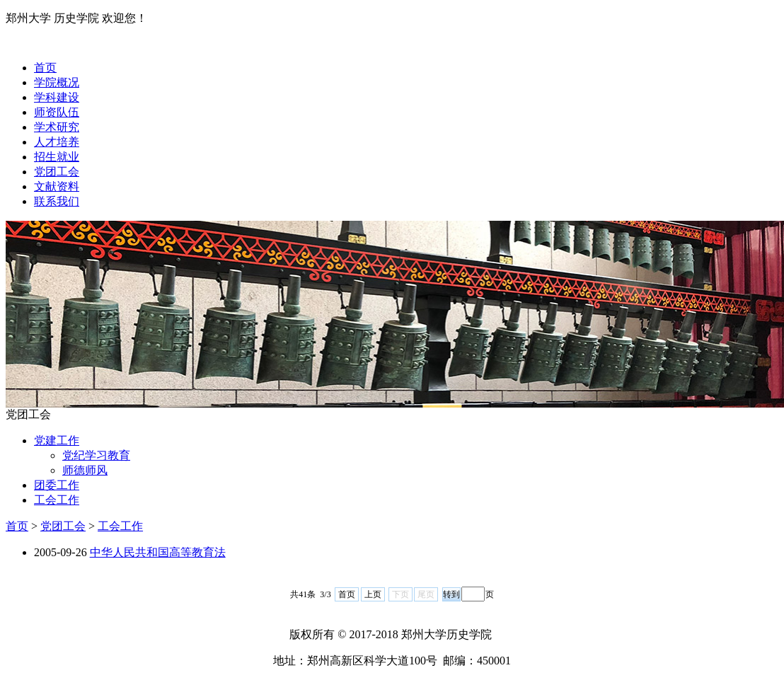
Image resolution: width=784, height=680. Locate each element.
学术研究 (57, 127)
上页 (373, 594)
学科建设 (57, 97)
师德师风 (85, 470)
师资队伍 (57, 112)
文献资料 (57, 186)
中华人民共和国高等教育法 (158, 552)
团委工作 (57, 485)
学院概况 (57, 82)
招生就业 (57, 157)
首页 (45, 68)
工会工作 (57, 500)
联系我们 (57, 201)
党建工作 (57, 440)
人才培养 (57, 142)
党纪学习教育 (96, 455)
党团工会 (57, 172)
